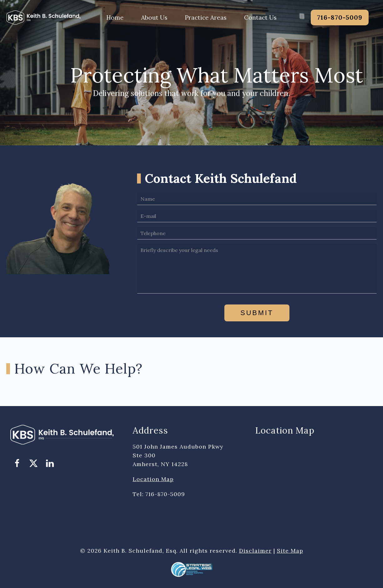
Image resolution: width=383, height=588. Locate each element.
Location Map (153, 479)
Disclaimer (255, 551)
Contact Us (260, 18)
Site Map (290, 551)
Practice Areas (206, 18)
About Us (154, 18)
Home (115, 18)
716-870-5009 (340, 17)
